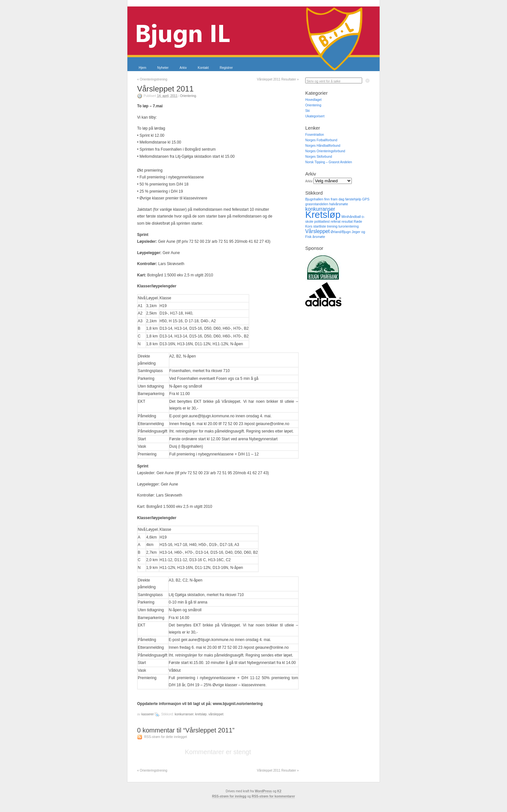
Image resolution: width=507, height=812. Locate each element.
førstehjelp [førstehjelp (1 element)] (353, 199)
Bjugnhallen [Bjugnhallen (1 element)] (314, 199)
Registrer (227, 68)
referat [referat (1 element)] (335, 221)
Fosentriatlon (315, 135)
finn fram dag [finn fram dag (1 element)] (334, 199)
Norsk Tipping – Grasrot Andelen (329, 162)
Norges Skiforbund (319, 157)
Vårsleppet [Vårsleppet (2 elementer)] (318, 231)
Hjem (142, 68)
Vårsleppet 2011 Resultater (278, 79)
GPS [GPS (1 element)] (366, 199)
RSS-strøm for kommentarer (273, 796)
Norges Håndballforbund (323, 146)
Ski (307, 111)
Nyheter (163, 68)
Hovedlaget (313, 100)
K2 (279, 791)
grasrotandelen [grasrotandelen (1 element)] (317, 204)
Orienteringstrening (152, 79)
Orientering (188, 96)
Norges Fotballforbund (321, 140)
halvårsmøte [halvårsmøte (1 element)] (339, 204)
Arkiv (183, 68)
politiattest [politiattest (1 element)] (322, 221)
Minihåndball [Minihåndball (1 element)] (351, 217)
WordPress (263, 791)
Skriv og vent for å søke (324, 81)
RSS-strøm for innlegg (229, 796)
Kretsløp (201, 714)
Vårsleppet (216, 714)
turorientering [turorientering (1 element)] (349, 226)
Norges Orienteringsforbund (325, 151)
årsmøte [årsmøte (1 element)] (319, 237)
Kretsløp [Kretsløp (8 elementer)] (323, 214)
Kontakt (203, 68)
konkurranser (184, 714)
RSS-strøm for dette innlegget (166, 737)
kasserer (147, 714)
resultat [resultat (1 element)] (347, 221)
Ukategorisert (315, 116)
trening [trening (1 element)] (332, 226)
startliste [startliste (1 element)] (320, 226)
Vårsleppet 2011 (165, 89)
